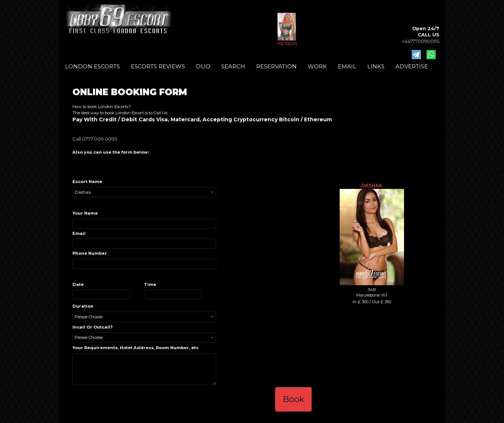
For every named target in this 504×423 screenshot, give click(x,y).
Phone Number (90, 253)
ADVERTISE (412, 66)
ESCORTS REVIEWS (158, 66)
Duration (83, 306)
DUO (203, 66)
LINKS (376, 66)
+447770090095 (421, 41)
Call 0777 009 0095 (95, 139)
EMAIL (347, 66)
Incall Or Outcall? (92, 327)
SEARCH (233, 66)
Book (293, 399)
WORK (317, 66)
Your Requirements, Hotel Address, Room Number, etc (135, 348)
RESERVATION (276, 66)
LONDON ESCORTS (92, 66)
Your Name (85, 213)
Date (78, 284)
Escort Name (87, 182)
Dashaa (372, 185)
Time (150, 284)
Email (79, 233)
